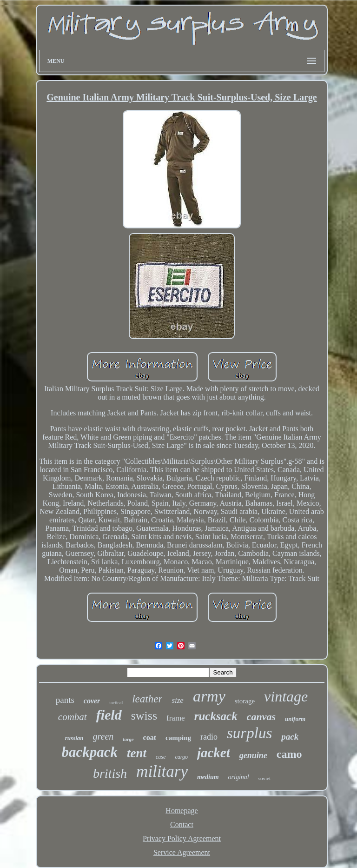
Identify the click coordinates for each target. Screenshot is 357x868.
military (162, 771)
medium (208, 777)
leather (147, 699)
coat (150, 738)
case (161, 757)
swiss (144, 716)
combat (73, 717)
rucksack (216, 716)
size (178, 700)
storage (245, 701)
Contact (182, 825)
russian (74, 738)
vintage (286, 696)
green (103, 736)
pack (290, 737)
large (128, 739)
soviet (264, 778)
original (239, 777)
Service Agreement (182, 852)
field (109, 715)
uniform (295, 719)
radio (209, 737)
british (110, 773)
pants (65, 700)
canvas (261, 717)
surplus (249, 733)
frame (176, 718)
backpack (90, 752)
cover (92, 701)
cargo (181, 757)
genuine (253, 755)
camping (178, 738)
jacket (214, 753)
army (209, 696)
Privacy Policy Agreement (182, 838)
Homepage (182, 811)
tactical (116, 703)
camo (289, 754)
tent (137, 753)
